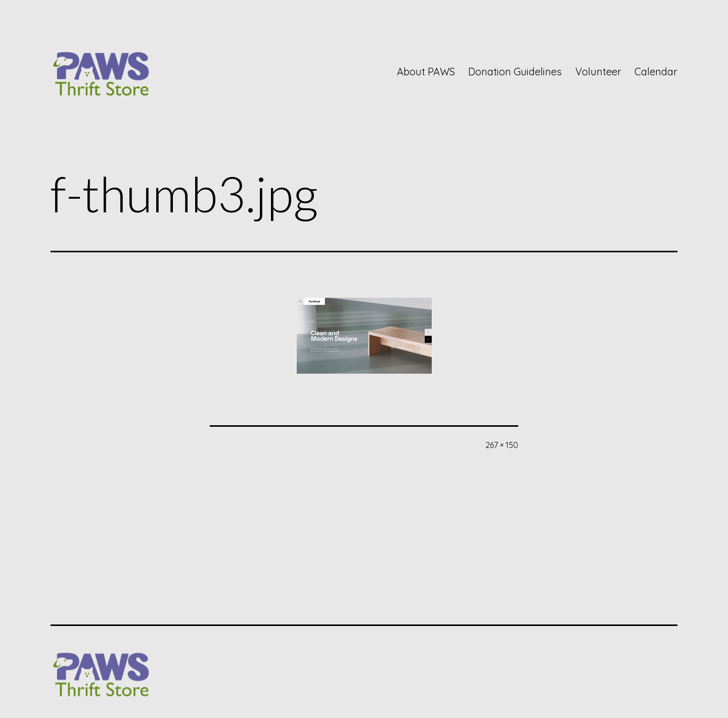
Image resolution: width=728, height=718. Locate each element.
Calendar (656, 72)
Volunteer (598, 72)
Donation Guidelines (515, 72)
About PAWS (426, 72)
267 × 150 (502, 445)
